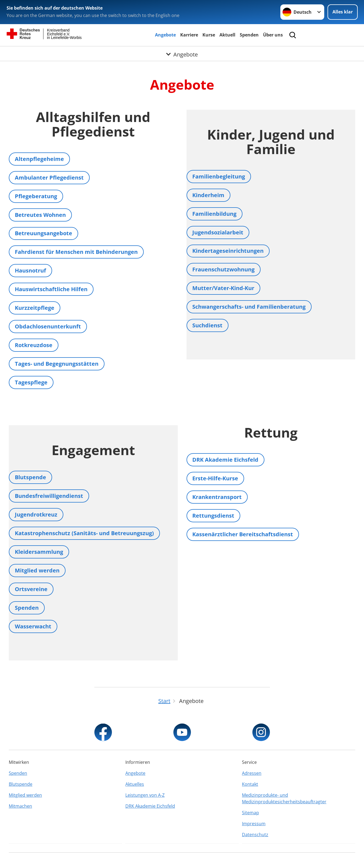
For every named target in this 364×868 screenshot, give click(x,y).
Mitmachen (20, 806)
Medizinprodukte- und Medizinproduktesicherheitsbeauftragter (284, 798)
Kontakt (250, 784)
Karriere (189, 35)
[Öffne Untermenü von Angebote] (182, 53)
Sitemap (250, 813)
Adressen (252, 773)
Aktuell (227, 35)
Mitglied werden (25, 795)
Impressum (254, 824)
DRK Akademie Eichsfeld (150, 806)
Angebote (165, 35)
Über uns (273, 35)
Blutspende (21, 784)
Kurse (209, 35)
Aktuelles (135, 784)
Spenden (249, 35)
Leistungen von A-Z (145, 795)
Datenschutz (255, 835)
